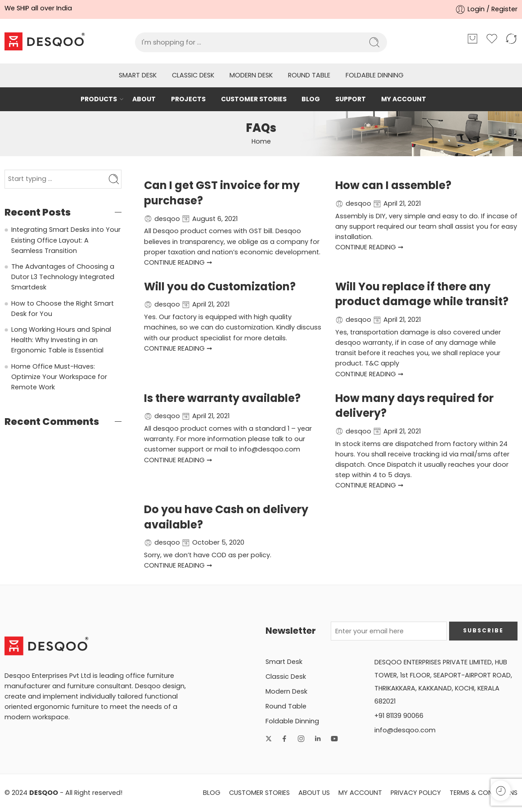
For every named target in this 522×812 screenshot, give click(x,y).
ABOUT (144, 99)
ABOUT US (314, 793)
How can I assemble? (393, 185)
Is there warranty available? (222, 398)
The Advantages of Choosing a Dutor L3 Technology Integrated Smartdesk (63, 277)
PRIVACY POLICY (416, 793)
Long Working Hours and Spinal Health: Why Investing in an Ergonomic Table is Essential (61, 340)
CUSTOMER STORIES (254, 99)
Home (261, 141)
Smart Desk (138, 75)
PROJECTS (188, 99)
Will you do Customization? (220, 286)
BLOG (311, 99)
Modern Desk (251, 75)
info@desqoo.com (405, 730)
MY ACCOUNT (404, 99)
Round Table (309, 75)
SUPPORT (351, 99)
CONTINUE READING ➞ (178, 262)
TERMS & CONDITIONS (484, 793)
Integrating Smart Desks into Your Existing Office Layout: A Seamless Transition (66, 240)
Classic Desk (193, 75)
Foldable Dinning (375, 75)
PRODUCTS (99, 99)
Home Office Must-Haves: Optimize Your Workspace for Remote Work (59, 377)
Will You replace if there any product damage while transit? (422, 294)
